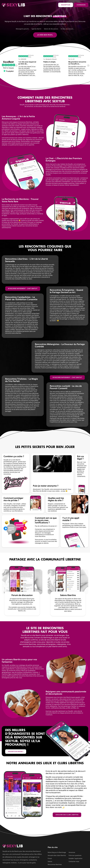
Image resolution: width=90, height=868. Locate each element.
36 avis (11, 68)
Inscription (66, 5)
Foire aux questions (75, 855)
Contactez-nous (74, 862)
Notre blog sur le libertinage (57, 852)
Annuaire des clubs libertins (67, 815)
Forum (50, 858)
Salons (50, 862)
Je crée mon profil (45, 35)
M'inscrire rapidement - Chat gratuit (23, 289)
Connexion (81, 5)
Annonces (72, 852)
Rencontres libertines (55, 865)
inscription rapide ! (16, 752)
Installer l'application (75, 858)
